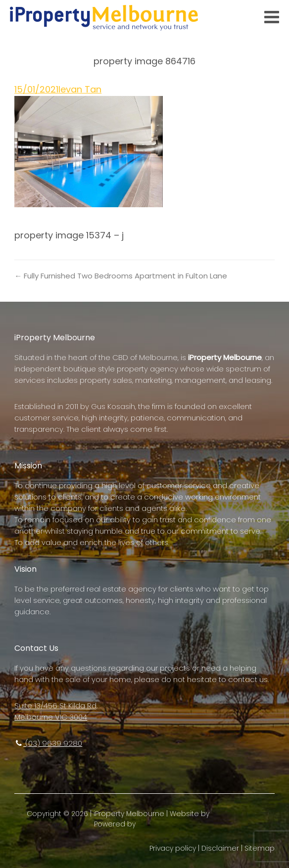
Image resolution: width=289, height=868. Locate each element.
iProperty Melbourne (129, 814)
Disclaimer (220, 848)
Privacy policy (173, 848)
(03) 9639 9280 (48, 743)
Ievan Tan (80, 89)
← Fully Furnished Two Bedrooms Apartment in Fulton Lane (121, 276)
